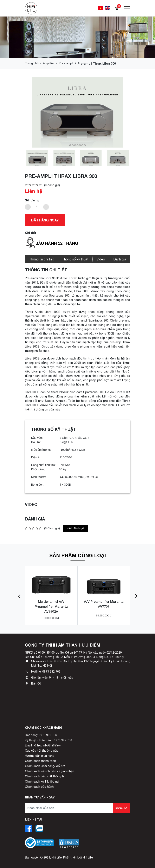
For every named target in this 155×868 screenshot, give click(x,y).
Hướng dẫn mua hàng (40, 756)
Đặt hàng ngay (45, 220)
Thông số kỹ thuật (75, 259)
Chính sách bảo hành (39, 787)
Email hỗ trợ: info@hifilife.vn (44, 745)
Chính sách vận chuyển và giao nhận (50, 771)
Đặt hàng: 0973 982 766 (41, 735)
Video (101, 259)
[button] (19, 596)
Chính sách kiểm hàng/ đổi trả (45, 766)
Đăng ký (121, 808)
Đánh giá (120, 259)
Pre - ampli (66, 63)
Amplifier (49, 63)
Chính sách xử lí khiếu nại (42, 782)
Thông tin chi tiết (41, 259)
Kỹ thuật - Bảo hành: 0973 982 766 (49, 740)
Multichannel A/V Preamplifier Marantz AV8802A (51, 606)
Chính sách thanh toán (40, 761)
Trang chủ (32, 63)
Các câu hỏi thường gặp (42, 751)
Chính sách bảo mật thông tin (45, 776)
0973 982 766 (51, 672)
